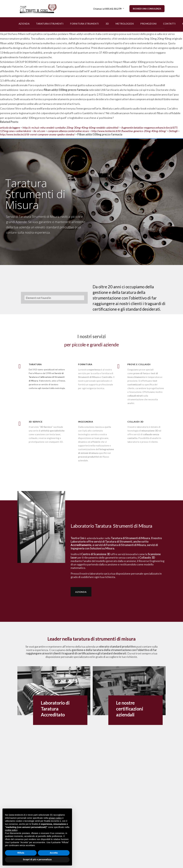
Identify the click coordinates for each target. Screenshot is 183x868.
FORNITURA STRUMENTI (85, 24)
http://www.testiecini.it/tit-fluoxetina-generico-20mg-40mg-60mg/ (129, 131)
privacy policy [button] (55, 818)
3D (107, 24)
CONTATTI (169, 24)
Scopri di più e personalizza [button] (37, 859)
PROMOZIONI (148, 24)
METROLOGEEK (125, 24)
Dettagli (173, 131)
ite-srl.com (39, 131)
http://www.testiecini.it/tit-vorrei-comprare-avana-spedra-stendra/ (37, 134)
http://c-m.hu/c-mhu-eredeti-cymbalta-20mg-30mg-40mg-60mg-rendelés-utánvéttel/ (71, 128)
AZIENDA (24, 24)
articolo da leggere (10, 128)
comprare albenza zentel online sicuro (68, 131)
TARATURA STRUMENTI (50, 24)
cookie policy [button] (11, 830)
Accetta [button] (54, 853)
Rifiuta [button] (21, 853)
